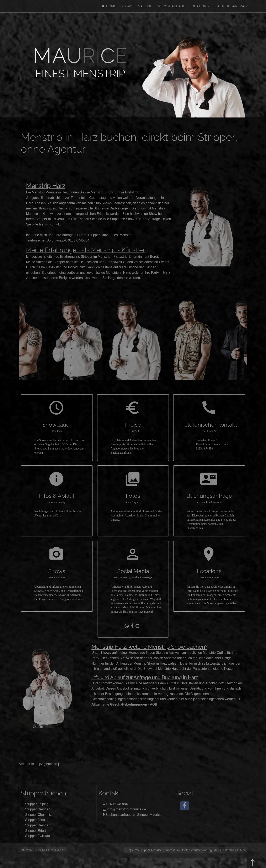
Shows (127, 6)
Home (109, 6)
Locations (199, 6)
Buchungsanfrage (231, 6)
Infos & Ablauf (171, 6)
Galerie (145, 6)
